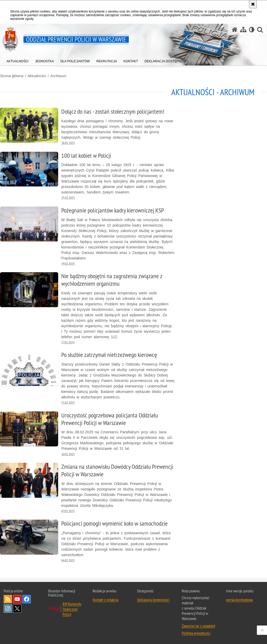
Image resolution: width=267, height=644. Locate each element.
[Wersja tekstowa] (252, 30)
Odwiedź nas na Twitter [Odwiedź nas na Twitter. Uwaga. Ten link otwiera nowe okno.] (17, 609)
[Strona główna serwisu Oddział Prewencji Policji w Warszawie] (235, 30)
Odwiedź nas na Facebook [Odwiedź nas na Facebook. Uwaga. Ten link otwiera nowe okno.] (27, 599)
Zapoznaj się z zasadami (198, 626)
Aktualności (37, 76)
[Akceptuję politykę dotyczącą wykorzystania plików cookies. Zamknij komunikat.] (253, 4)
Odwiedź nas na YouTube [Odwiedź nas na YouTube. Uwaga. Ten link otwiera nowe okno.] (17, 599)
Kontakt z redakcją (105, 600)
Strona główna (12, 76)
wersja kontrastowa (239, 600)
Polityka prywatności (196, 633)
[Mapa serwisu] (243, 30)
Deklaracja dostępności (153, 600)
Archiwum (58, 76)
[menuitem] (18, 60)
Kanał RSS (8, 599)
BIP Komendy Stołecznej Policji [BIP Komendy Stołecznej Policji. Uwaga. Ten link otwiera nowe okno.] (72, 609)
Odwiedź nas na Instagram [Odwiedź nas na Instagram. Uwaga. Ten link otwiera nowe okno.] (8, 609)
